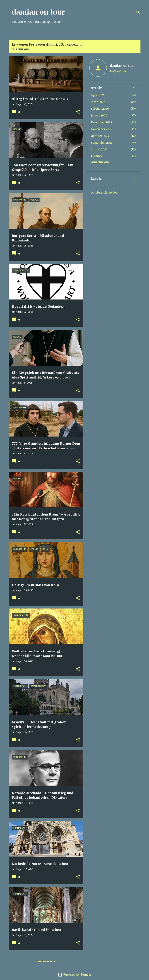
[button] (78, 112)
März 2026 (98, 102)
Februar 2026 (100, 109)
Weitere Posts (46, 961)
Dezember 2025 (101, 122)
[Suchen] (138, 12)
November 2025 (102, 129)
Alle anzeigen (20, 49)
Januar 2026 (99, 115)
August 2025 (99, 149)
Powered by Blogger (75, 975)
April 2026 (98, 95)
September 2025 (102, 143)
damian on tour (38, 12)
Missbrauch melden (104, 193)
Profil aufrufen (119, 71)
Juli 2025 (96, 156)
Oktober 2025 (100, 136)
